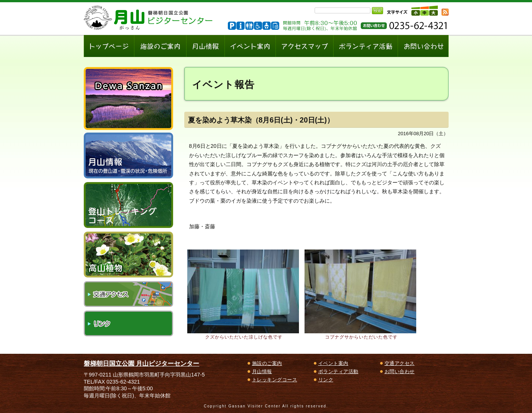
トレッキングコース (275, 380)
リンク (128, 323)
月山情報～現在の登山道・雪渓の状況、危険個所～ (128, 155)
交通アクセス (128, 294)
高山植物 (128, 255)
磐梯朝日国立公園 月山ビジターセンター (142, 363)
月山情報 (262, 371)
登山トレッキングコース (128, 205)
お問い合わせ (400, 371)
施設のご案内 (267, 363)
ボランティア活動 (338, 371)
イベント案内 (333, 363)
